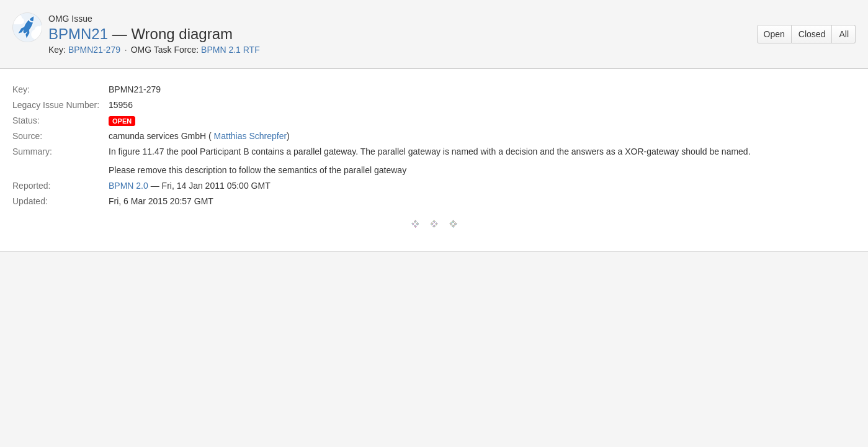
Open (774, 34)
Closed (812, 34)
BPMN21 (78, 34)
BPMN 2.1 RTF (230, 50)
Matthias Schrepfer (251, 136)
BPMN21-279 (94, 50)
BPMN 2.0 (128, 186)
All (844, 34)
